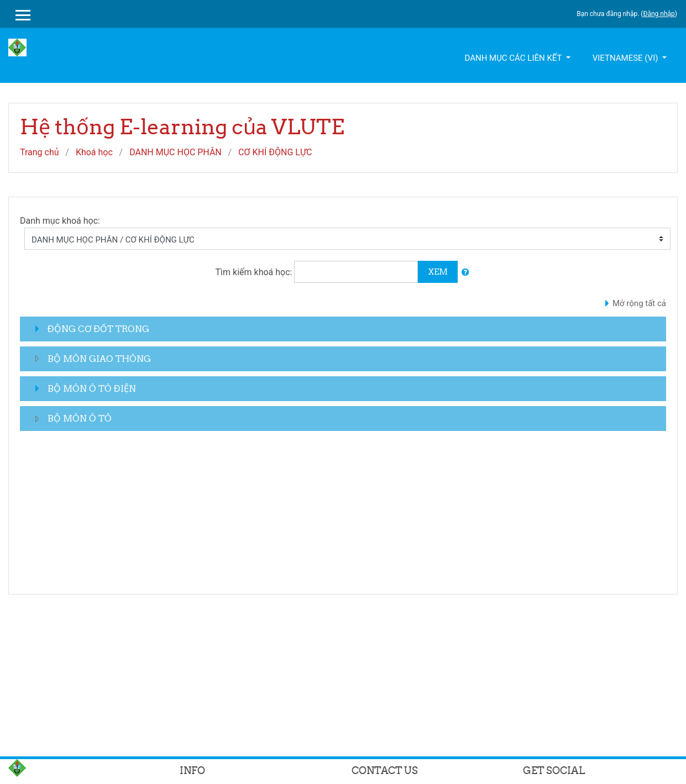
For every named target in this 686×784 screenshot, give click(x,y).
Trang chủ (40, 152)
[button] (465, 273)
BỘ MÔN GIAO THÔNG (99, 359)
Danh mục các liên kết (514, 58)
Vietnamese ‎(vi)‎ (627, 58)
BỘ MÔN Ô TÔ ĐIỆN (92, 388)
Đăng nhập (659, 14)
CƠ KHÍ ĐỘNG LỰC (275, 152)
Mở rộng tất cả (639, 303)
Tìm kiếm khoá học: (255, 272)
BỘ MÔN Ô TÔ (80, 418)
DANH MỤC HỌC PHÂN (176, 152)
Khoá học (94, 152)
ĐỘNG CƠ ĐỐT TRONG (98, 329)
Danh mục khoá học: (60, 221)
